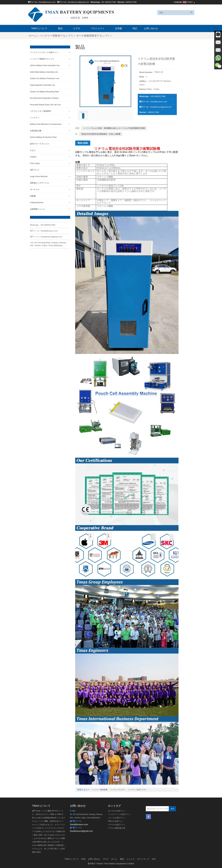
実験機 (33, 195)
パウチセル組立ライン (117, 825)
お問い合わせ (151, 28)
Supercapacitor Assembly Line (43, 84)
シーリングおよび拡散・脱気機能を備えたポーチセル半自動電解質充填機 (114, 128)
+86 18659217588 (108, 2)
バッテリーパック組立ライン (119, 814)
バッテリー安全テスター (137, 790)
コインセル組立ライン (117, 818)
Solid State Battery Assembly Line (44, 71)
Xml (154, 859)
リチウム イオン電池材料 (41, 110)
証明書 (119, 28)
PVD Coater (35, 162)
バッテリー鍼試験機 (100, 790)
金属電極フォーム (37, 208)
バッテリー (35, 117)
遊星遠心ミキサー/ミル (40, 182)
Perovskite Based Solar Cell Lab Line (45, 104)
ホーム (34, 36)
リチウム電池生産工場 (117, 828)
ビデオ (77, 28)
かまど (33, 149)
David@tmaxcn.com (47, 2)
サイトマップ (143, 859)
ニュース (131, 859)
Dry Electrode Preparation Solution (44, 97)
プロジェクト (98, 28)
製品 (60, 28)
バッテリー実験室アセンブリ (57, 36)
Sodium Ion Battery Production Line (45, 78)
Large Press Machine (39, 176)
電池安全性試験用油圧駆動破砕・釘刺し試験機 (101, 134)
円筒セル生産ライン (116, 821)
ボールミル (35, 189)
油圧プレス (35, 169)
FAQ (83, 859)
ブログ (106, 859)
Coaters (33, 156)
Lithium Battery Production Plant (43, 136)
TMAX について (39, 28)
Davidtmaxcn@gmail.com (78, 2)
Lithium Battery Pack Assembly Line (45, 65)
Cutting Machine (37, 202)
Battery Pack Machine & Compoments (46, 123)
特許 (135, 28)
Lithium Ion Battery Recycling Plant (44, 91)
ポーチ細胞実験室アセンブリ (94, 36)
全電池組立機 (36, 130)
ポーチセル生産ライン (117, 811)
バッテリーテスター (118, 790)
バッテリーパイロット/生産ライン (44, 52)
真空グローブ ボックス (40, 143)
